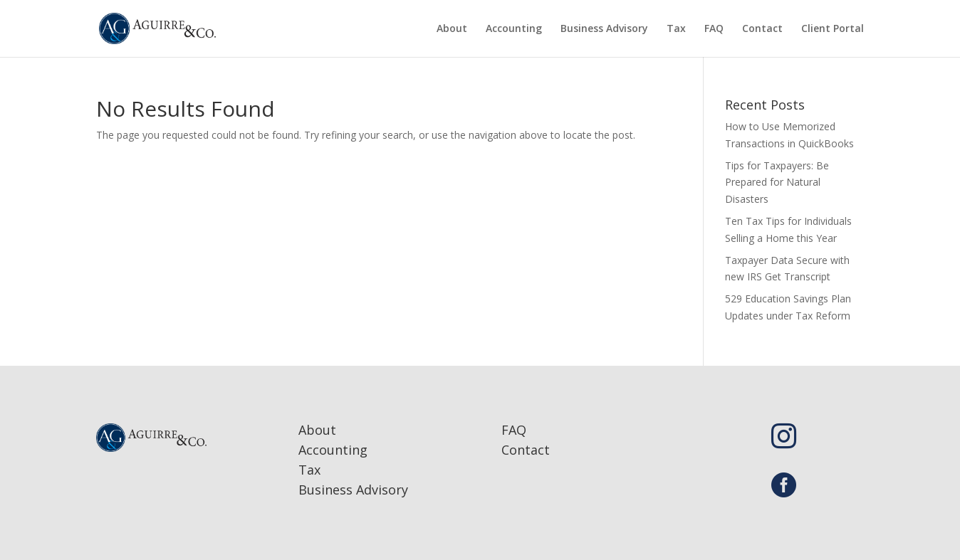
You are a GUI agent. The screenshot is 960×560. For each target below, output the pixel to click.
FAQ (714, 29)
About (452, 29)
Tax (676, 29)
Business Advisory (604, 29)
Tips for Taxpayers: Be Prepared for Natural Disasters (777, 183)
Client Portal (833, 29)
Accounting (514, 29)
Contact (762, 29)
